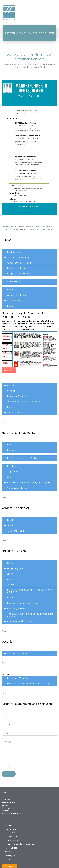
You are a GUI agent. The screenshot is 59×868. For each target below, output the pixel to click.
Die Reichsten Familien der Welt (22, 844)
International (13, 840)
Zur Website (9, 370)
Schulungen (10, 856)
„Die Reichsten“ (11, 829)
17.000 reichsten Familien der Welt (40, 229)
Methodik (12, 832)
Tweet (4, 422)
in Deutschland (14, 229)
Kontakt (8, 860)
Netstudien (9, 825)
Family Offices (11, 848)
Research (8, 852)
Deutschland (13, 836)
